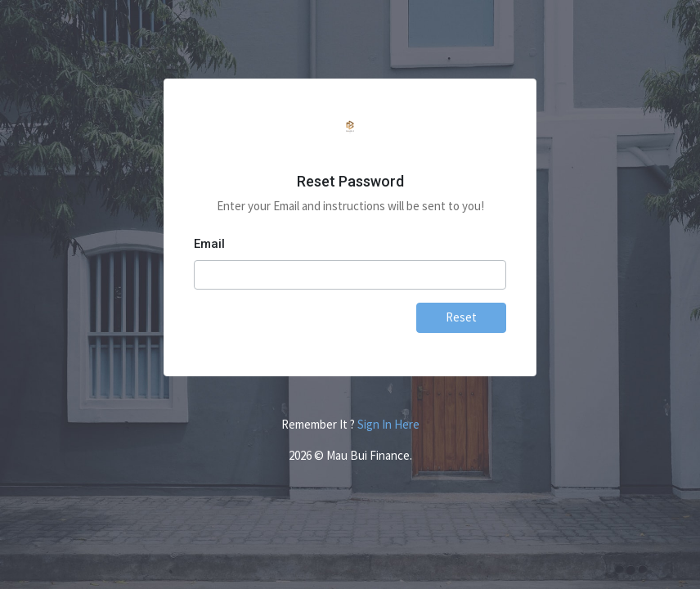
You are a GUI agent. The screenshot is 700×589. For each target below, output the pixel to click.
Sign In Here (388, 424)
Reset (461, 317)
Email (209, 244)
